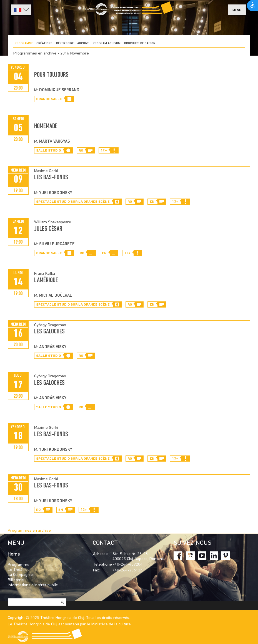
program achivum (107, 44)
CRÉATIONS (44, 44)
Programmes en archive (29, 531)
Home (14, 554)
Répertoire (65, 44)
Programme (24, 44)
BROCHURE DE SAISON (140, 44)
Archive (83, 44)
